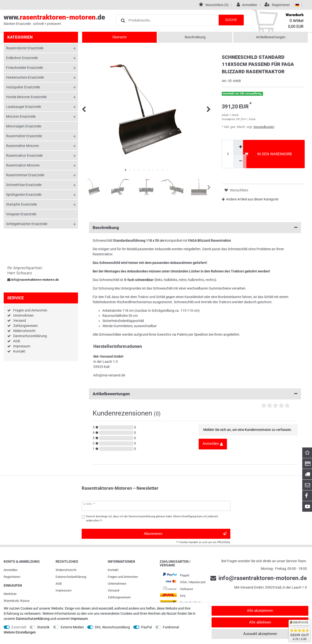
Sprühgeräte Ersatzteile (24, 195)
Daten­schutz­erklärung (71, 577)
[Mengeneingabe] (228, 154)
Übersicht (120, 37)
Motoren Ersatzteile (21, 116)
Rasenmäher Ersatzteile (24, 136)
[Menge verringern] (240, 161)
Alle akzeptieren (260, 611)
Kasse (25, 601)
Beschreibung (195, 37)
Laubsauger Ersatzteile (24, 107)
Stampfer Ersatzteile (21, 204)
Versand (19, 321)
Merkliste (10, 594)
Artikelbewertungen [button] (195, 394)
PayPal (146, 627)
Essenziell (19, 627)
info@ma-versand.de (109, 375)
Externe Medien (72, 627)
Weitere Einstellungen (20, 632)
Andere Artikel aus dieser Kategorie (250, 199)
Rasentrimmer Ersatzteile (25, 175)
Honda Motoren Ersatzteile (26, 97)
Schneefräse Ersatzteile (24, 185)
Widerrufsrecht (24, 331)
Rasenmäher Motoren (23, 146)
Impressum (22, 346)
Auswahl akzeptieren (260, 634)
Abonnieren (185, 534)
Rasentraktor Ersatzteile (24, 156)
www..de (54, 20)
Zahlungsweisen (25, 326)
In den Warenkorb (268, 154)
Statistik (43, 627)
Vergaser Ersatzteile (21, 214)
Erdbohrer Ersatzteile (22, 58)
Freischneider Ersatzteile (24, 68)
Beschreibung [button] (195, 228)
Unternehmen (23, 315)
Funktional (171, 627)
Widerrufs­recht (66, 570)
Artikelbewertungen (271, 37)
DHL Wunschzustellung (112, 627)
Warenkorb (11, 601)
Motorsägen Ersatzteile (24, 126)
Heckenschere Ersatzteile (25, 77)
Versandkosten (264, 127)
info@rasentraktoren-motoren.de (33, 280)
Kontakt (19, 351)
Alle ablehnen (260, 622)
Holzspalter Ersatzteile (23, 87)
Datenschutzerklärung (30, 336)
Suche (229, 20)
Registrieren (12, 577)
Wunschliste (236, 190)
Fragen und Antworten (30, 310)
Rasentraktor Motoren (23, 165)
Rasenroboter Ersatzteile (25, 48)
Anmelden (11, 570)
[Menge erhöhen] (240, 147)
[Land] (297, 5)
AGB (17, 341)
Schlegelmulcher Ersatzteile (27, 224)
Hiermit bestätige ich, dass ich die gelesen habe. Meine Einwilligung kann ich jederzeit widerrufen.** (152, 519)
